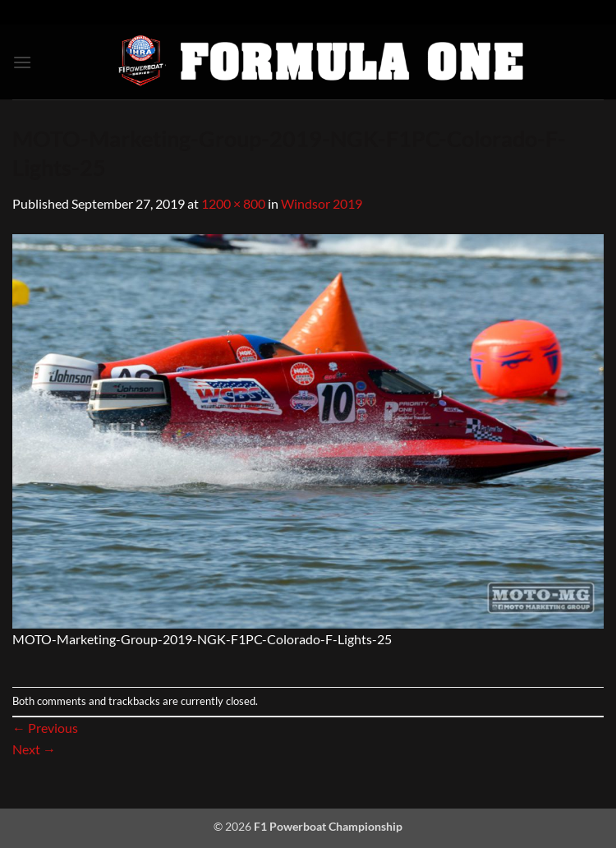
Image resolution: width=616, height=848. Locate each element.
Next (34, 749)
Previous (45, 728)
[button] (22, 62)
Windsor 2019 (322, 203)
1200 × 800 (233, 203)
